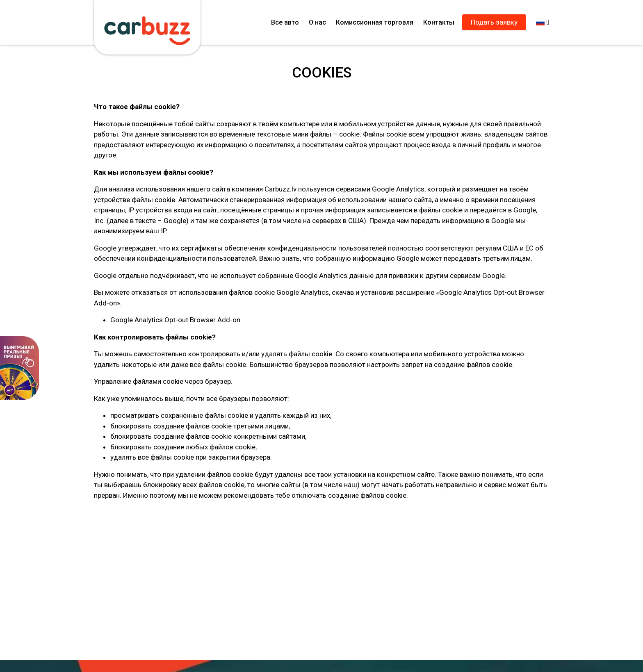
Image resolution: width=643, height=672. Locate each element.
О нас (317, 22)
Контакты (439, 22)
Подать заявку (494, 22)
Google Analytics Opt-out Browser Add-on (175, 320)
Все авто (285, 22)
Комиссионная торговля (375, 22)
